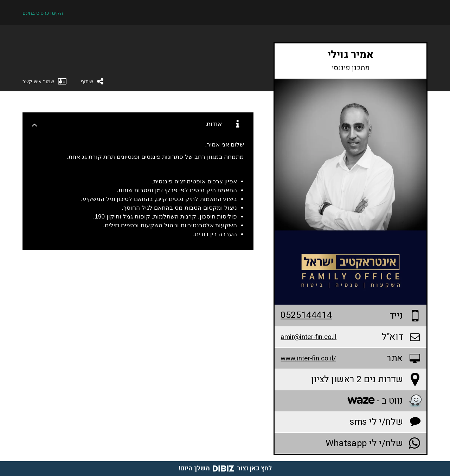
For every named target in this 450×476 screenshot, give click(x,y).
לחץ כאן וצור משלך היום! (225, 468)
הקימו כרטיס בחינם (43, 13)
